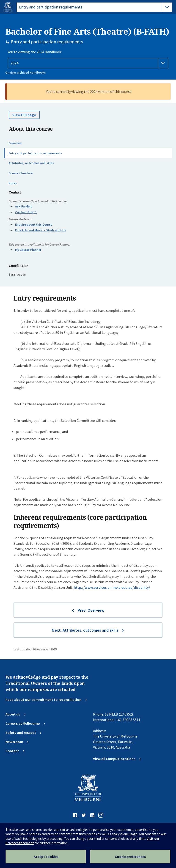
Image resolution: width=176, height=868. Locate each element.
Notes (13, 183)
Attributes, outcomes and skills (31, 163)
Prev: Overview (91, 610)
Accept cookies (46, 857)
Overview (15, 143)
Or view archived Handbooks (26, 72)
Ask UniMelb (24, 206)
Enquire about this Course (34, 224)
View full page (24, 115)
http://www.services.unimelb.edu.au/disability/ (112, 587)
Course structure (21, 173)
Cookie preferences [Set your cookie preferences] (130, 857)
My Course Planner (28, 250)
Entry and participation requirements (35, 153)
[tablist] (94, 7)
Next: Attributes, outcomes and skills (85, 630)
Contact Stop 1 (26, 212)
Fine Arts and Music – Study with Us (41, 230)
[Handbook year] (88, 63)
